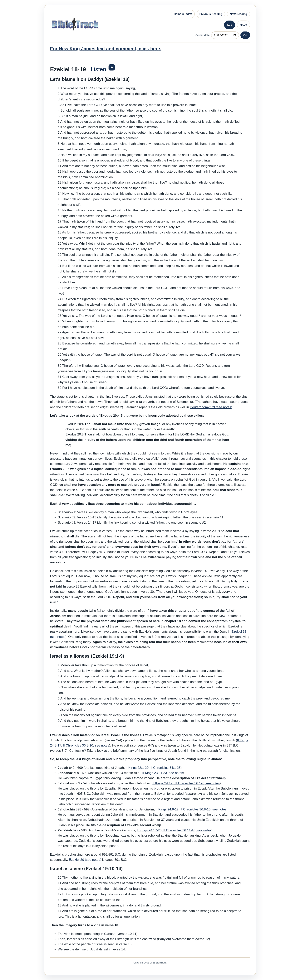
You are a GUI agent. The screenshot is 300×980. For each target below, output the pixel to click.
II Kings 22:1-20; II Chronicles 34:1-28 (153, 768)
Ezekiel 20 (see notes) (85, 860)
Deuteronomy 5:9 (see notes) (211, 407)
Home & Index (183, 14)
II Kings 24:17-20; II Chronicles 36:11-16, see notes (174, 830)
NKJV (243, 25)
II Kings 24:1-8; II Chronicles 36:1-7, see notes (186, 783)
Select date (203, 35)
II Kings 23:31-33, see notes (163, 773)
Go (245, 35)
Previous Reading (211, 14)
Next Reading (238, 14)
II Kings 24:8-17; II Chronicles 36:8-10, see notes (191, 809)
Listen (99, 69)
